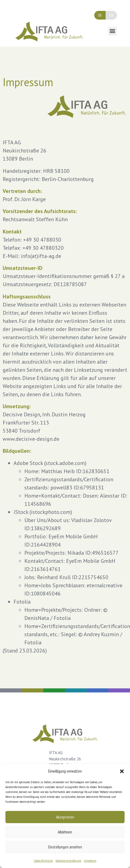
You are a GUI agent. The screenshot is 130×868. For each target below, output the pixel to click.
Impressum (90, 861)
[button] (122, 771)
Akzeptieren (65, 817)
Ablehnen (65, 832)
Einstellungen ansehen (65, 847)
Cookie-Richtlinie (43, 861)
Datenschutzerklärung (68, 861)
